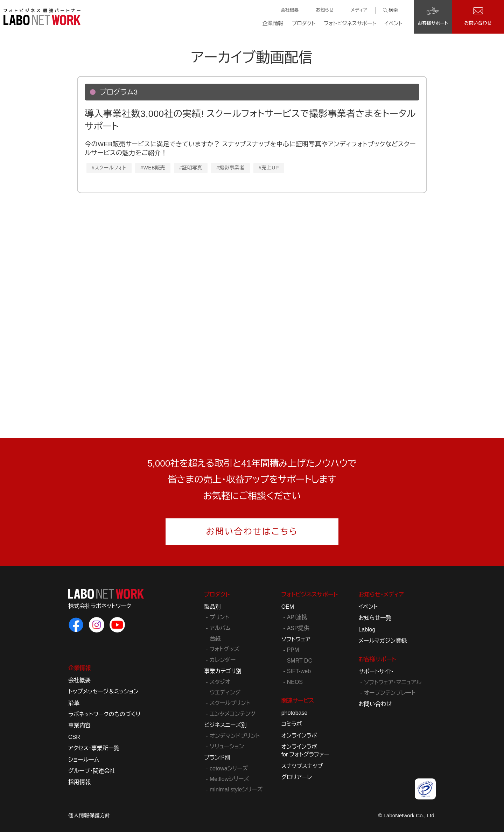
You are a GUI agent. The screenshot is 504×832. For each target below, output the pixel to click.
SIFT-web (299, 671)
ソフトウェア (296, 639)
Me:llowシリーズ (229, 779)
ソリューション (227, 746)
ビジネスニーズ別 (225, 725)
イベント (394, 23)
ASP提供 (298, 628)
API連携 (297, 617)
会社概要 (289, 10)
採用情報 (79, 782)
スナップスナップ (302, 766)
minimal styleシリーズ (236, 789)
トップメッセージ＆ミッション (103, 691)
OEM (288, 607)
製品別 (212, 607)
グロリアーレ (297, 777)
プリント (219, 617)
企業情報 (273, 23)
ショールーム (84, 760)
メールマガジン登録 (383, 641)
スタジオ (220, 682)
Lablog (367, 630)
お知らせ (324, 10)
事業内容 (79, 725)
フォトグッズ (225, 649)
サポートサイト (376, 672)
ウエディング (225, 693)
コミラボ (292, 724)
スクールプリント (230, 703)
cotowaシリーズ (229, 768)
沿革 (74, 703)
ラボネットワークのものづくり (104, 714)
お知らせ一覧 (375, 618)
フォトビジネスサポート (350, 23)
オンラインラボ (299, 736)
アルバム (220, 628)
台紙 (215, 639)
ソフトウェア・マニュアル (393, 682)
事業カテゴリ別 (223, 671)
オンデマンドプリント (235, 736)
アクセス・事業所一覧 (94, 748)
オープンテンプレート (390, 693)
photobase (295, 713)
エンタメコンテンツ (233, 714)
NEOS (295, 682)
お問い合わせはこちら (252, 532)
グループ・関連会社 (92, 771)
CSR (74, 737)
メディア (359, 10)
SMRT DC (300, 661)
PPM (293, 650)
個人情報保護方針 (89, 815)
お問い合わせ (375, 704)
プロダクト (304, 23)
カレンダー (223, 660)
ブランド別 (217, 758)
